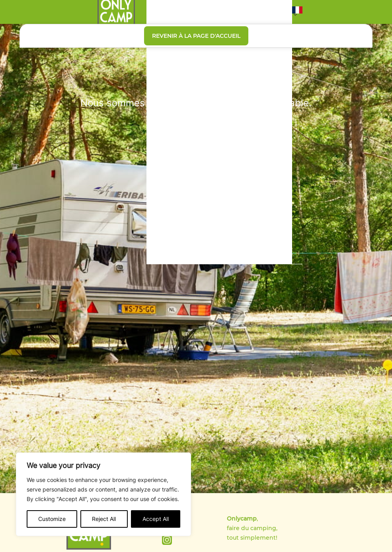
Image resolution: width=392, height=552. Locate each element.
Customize (52, 519)
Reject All (104, 519)
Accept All (156, 519)
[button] (297, 12)
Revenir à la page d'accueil (196, 36)
